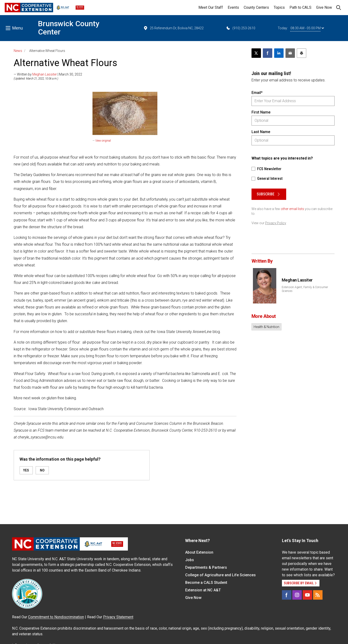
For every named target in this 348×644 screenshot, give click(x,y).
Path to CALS (300, 7)
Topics (279, 7)
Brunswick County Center (69, 28)
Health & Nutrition (266, 327)
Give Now (324, 7)
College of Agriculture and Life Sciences (220, 575)
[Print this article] (302, 53)
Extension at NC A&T (203, 590)
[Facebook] (287, 595)
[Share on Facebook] (268, 53)
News (18, 51)
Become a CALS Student (206, 583)
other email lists (292, 209)
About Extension (199, 552)
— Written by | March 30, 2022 (48, 74)
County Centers (256, 7)
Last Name (261, 132)
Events (233, 7)
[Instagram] (297, 595)
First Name (261, 112)
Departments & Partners (206, 567)
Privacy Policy (276, 223)
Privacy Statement (118, 617)
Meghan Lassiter (45, 74)
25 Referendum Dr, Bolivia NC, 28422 (173, 28)
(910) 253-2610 (241, 28)
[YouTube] (307, 595)
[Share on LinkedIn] (279, 53)
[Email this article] (290, 53)
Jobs (190, 560)
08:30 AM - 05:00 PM (307, 28)
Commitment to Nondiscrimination (56, 617)
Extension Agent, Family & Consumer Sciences (305, 289)
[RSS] (318, 595)
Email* (257, 93)
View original (103, 141)
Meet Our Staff (211, 7)
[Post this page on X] (256, 53)
